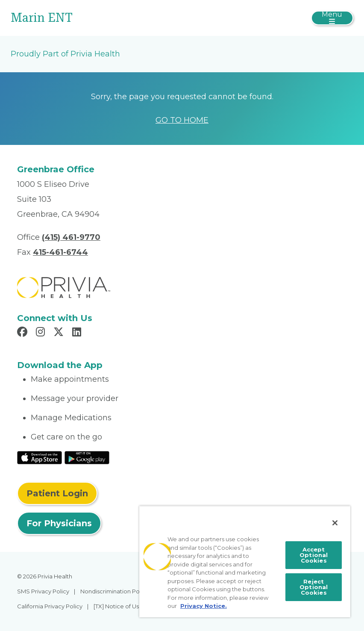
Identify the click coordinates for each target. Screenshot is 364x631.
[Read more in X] (60, 333)
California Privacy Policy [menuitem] (50, 606)
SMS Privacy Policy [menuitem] (43, 591)
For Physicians (59, 523)
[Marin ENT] (125, 18)
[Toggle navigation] (332, 18)
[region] (245, 562)
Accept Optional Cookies (314, 555)
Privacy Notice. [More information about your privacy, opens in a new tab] (204, 606)
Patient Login (57, 493)
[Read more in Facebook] (23, 333)
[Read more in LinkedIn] (78, 333)
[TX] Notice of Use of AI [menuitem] (125, 606)
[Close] (335, 523)
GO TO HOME (182, 120)
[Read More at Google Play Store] (87, 457)
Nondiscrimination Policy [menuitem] (114, 591)
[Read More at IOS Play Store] (40, 457)
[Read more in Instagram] (42, 333)
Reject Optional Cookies (314, 587)
